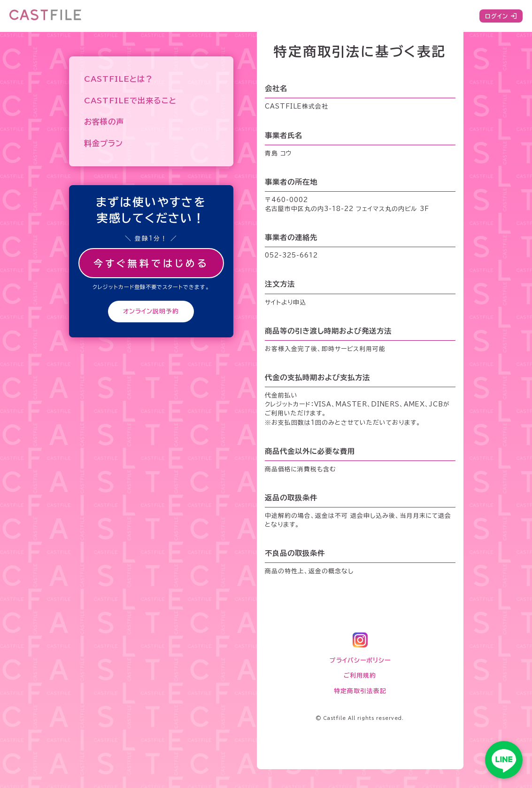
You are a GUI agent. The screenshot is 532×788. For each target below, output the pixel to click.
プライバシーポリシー (360, 660)
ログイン (501, 16)
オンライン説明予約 (151, 311)
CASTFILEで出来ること (130, 101)
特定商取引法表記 (360, 691)
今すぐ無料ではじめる (151, 263)
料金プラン (104, 143)
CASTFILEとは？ (119, 79)
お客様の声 (104, 122)
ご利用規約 (360, 675)
